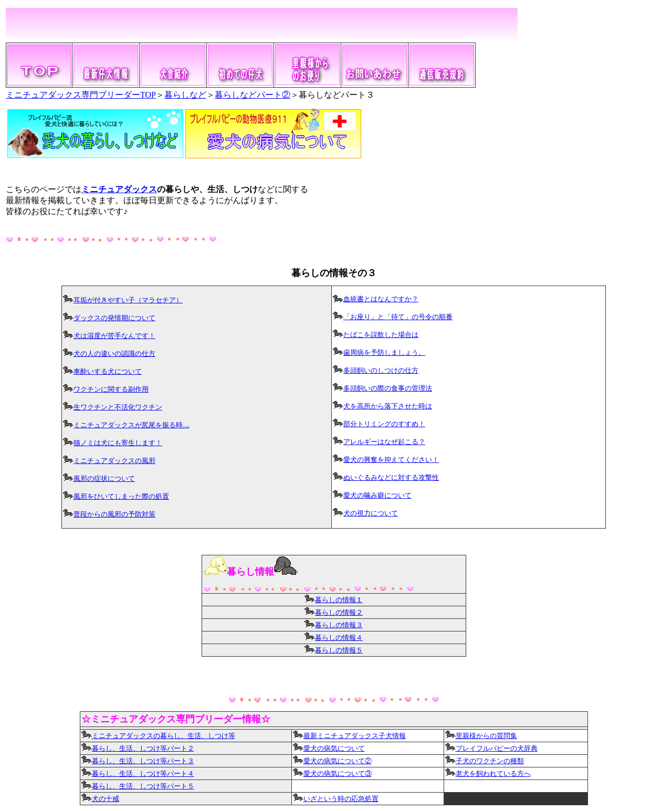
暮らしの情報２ (339, 613)
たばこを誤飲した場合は (381, 335)
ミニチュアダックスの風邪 (114, 461)
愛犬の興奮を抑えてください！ (391, 460)
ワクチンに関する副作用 (111, 389)
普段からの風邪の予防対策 (114, 514)
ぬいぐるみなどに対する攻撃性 (391, 478)
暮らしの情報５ (339, 650)
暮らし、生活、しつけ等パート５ (143, 786)
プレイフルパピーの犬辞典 (497, 749)
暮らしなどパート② (253, 95)
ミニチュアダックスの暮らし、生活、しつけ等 (158, 736)
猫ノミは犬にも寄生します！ (118, 443)
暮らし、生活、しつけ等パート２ (143, 749)
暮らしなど (185, 95)
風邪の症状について (104, 479)
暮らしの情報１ (334, 600)
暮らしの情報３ (339, 625)
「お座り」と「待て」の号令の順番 (398, 317)
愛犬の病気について (334, 749)
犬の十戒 (106, 799)
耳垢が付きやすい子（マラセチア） (128, 300)
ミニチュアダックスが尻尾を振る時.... (132, 425)
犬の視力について (371, 513)
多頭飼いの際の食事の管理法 (388, 388)
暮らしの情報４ (339, 638)
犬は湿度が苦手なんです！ (114, 336)
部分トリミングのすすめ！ (384, 424)
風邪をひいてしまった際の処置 (121, 497)
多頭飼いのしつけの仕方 (381, 371)
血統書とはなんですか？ (381, 299)
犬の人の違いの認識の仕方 (114, 354)
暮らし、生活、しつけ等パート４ (138, 774)
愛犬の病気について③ (332, 774)
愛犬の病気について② (338, 761)
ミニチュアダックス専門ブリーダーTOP (81, 95)
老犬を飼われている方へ (493, 774)
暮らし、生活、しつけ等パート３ (138, 761)
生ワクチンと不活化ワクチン (118, 407)
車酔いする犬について (108, 372)
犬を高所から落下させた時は (388, 406)
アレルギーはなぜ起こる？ (384, 442)
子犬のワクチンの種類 (490, 761)
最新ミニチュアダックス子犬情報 (349, 736)
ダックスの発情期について (114, 318)
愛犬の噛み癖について (377, 496)
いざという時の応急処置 (341, 799)
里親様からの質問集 (486, 736)
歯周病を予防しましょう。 (384, 353)
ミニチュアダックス (119, 189)
